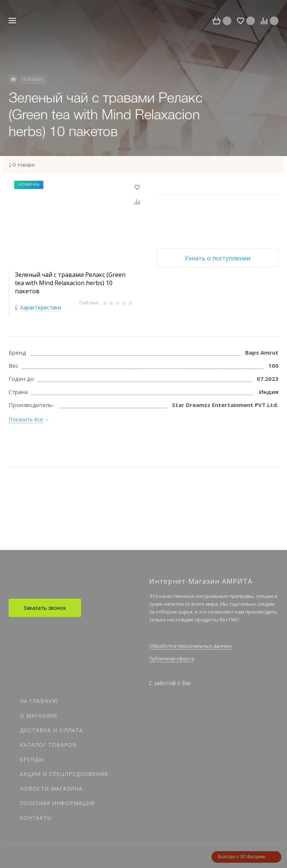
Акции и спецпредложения (64, 774)
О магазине (39, 716)
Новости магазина (51, 788)
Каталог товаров (48, 745)
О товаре (24, 165)
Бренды (32, 759)
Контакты (36, 818)
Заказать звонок (45, 608)
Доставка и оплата (51, 730)
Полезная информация (57, 803)
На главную (39, 701)
